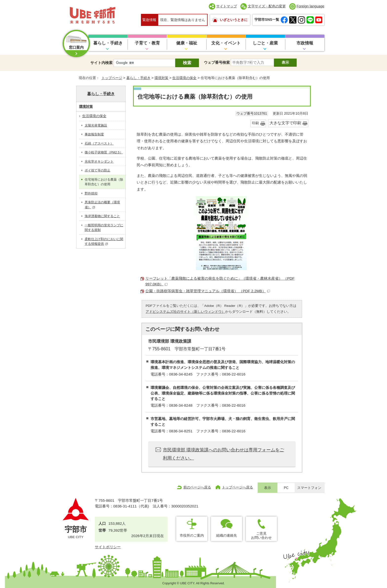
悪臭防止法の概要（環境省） (102, 205)
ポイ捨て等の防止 (97, 170)
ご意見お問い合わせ (261, 535)
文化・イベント (226, 43)
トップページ (112, 78)
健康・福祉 (187, 43)
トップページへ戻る (237, 487)
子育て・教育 (147, 43)
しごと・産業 (265, 43)
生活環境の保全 (184, 78)
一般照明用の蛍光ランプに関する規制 (104, 228)
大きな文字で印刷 (285, 123)
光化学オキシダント (99, 161)
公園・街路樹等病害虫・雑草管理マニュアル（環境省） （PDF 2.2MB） (208, 291)
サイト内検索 (101, 63)
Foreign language (310, 6)
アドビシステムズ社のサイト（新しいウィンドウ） (185, 312)
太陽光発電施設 (96, 125)
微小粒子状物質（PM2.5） (104, 152)
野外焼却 (91, 193)
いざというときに (234, 20)
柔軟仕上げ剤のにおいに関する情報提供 (104, 241)
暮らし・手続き (108, 43)
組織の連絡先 (227, 535)
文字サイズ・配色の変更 (267, 6)
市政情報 (305, 43)
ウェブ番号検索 (217, 62)
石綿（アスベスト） (99, 143)
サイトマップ (227, 6)
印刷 (255, 123)
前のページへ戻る (197, 487)
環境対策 (161, 78)
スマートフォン (309, 488)
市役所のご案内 (192, 535)
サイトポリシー (108, 547)
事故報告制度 (94, 134)
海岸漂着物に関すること (102, 216)
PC (286, 488)
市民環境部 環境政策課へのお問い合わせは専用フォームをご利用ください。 (223, 454)
